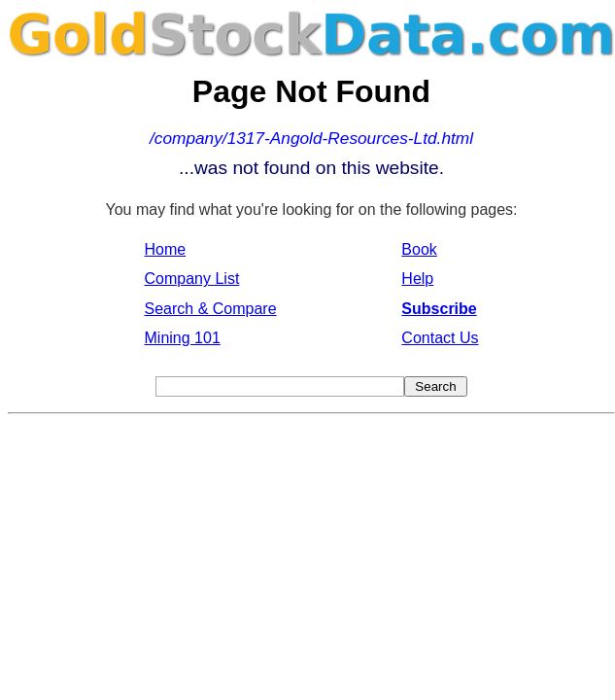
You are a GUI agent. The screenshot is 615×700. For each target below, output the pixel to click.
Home (166, 249)
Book (419, 249)
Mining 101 (183, 338)
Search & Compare (211, 309)
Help (417, 279)
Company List (192, 279)
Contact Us (440, 338)
